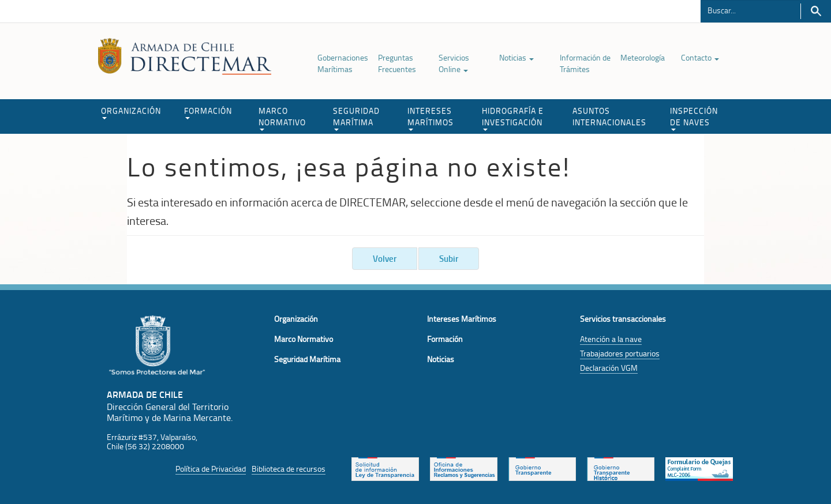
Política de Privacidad (211, 469)
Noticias (516, 57)
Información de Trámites (585, 63)
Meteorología (643, 57)
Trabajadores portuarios (620, 353)
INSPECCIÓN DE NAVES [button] (694, 118)
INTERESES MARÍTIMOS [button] (431, 118)
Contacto (700, 57)
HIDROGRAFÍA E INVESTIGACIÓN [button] (513, 118)
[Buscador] (750, 10)
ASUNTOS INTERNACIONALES (609, 116)
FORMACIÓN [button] (208, 112)
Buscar (816, 11)
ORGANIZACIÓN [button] (131, 112)
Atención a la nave (611, 339)
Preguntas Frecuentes (397, 63)
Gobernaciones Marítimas (343, 63)
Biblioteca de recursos (289, 469)
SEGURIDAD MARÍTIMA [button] (356, 118)
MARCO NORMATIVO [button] (282, 118)
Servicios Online (454, 63)
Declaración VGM (609, 368)
